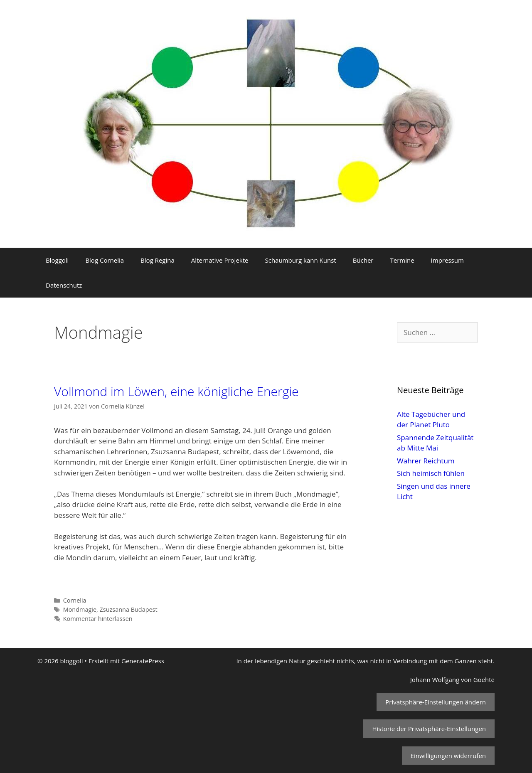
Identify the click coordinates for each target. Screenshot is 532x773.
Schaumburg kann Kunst (300, 260)
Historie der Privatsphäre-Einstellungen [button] (429, 729)
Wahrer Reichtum (426, 461)
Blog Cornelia (105, 260)
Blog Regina (158, 260)
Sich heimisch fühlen (431, 473)
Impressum (447, 260)
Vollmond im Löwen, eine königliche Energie (176, 391)
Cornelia (75, 600)
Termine (402, 260)
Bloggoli (57, 260)
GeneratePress (143, 661)
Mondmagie (80, 609)
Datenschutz (64, 285)
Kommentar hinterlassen (98, 619)
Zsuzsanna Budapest (129, 609)
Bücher (363, 260)
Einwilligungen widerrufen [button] (448, 756)
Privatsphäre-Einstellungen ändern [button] (436, 702)
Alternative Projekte (220, 260)
